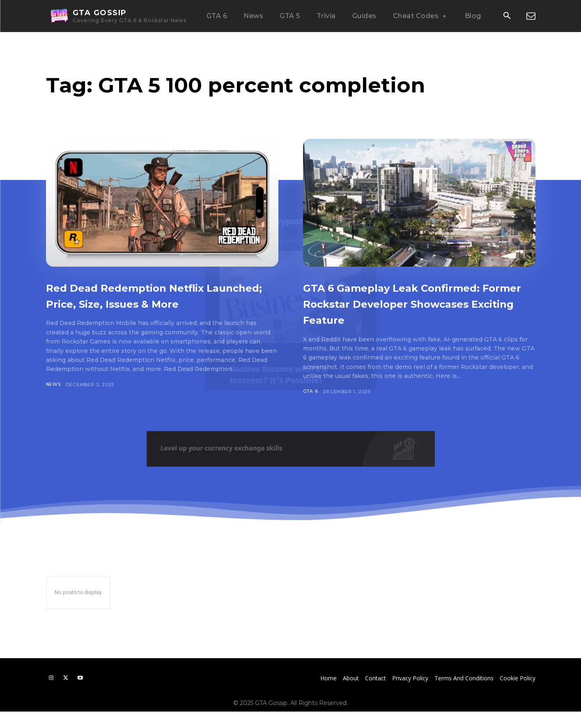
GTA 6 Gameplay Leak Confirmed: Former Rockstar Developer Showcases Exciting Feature (414, 311)
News (54, 401)
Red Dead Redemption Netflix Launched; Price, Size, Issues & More (156, 303)
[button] (507, 16)
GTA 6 (311, 408)
